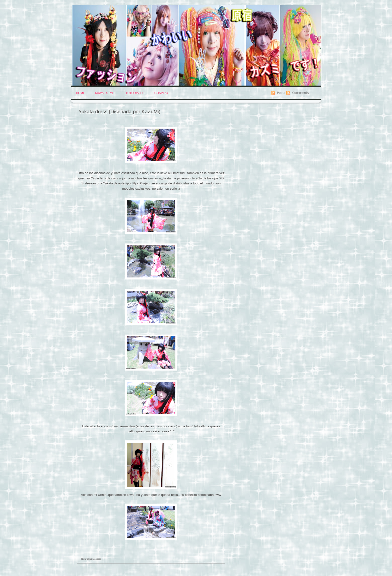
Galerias (97, 559)
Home (80, 93)
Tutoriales (135, 93)
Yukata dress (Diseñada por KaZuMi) (119, 112)
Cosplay (161, 93)
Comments (301, 93)
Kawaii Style (105, 93)
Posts (281, 93)
